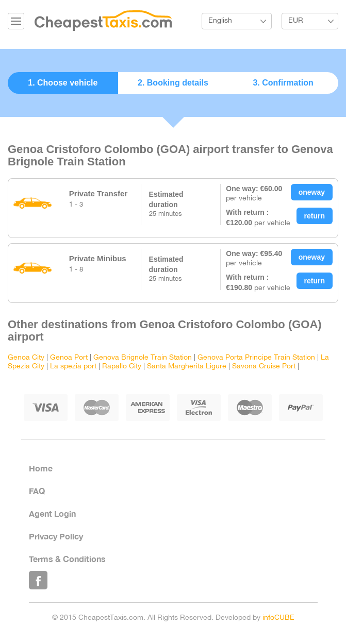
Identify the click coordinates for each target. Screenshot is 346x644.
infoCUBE (278, 618)
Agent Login (52, 513)
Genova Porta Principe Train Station (256, 358)
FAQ (37, 491)
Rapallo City (122, 367)
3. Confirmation (283, 83)
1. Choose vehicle (63, 83)
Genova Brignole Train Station (143, 358)
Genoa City (26, 358)
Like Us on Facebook (38, 580)
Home (41, 468)
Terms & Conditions (67, 559)
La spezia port (73, 367)
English (220, 21)
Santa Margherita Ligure (187, 367)
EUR (296, 21)
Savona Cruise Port (264, 367)
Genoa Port (69, 358)
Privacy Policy (56, 536)
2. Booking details (173, 83)
